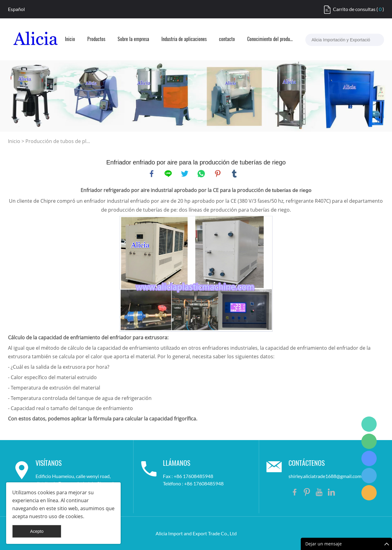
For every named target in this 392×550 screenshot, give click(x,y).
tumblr (234, 174)
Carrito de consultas (354, 9)
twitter (185, 174)
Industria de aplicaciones (184, 40)
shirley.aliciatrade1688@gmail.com (325, 476)
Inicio (70, 40)
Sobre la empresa (133, 40)
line (168, 174)
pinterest (218, 174)
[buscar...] (373, 40)
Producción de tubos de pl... (58, 141)
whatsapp (201, 174)
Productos (96, 40)
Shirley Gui (369, 424)
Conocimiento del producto (270, 40)
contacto (227, 40)
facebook (152, 174)
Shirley (369, 476)
